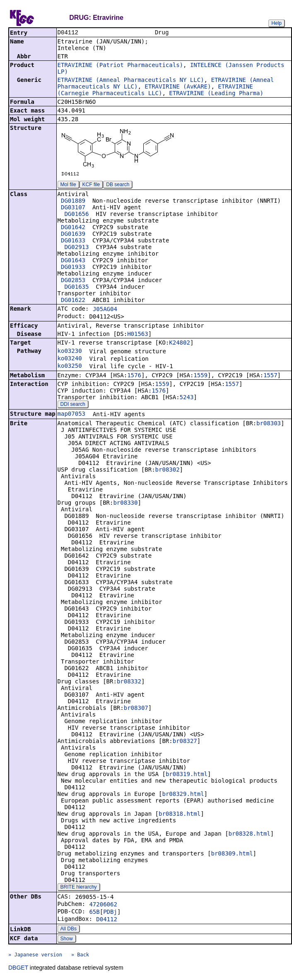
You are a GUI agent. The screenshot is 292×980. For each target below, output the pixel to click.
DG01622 (73, 301)
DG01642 (73, 228)
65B (94, 913)
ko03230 (70, 352)
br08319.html (187, 775)
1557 (270, 376)
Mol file (68, 185)
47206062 (103, 905)
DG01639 (73, 235)
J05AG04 (105, 310)
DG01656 (76, 215)
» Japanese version (35, 956)
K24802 (180, 343)
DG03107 (73, 208)
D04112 (107, 920)
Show (67, 939)
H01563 (138, 335)
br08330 (125, 503)
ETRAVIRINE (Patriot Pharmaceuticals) (120, 66)
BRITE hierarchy (79, 888)
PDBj (110, 913)
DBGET (18, 968)
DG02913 (76, 248)
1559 (200, 376)
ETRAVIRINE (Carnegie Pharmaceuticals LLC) (155, 91)
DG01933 (73, 268)
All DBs (69, 930)
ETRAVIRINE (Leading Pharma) (216, 94)
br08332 (129, 682)
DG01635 (76, 288)
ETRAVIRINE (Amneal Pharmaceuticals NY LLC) (131, 81)
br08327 (185, 742)
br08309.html (232, 854)
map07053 (71, 415)
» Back (80, 956)
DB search (118, 185)
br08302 (168, 470)
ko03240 (70, 359)
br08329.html (183, 795)
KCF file (91, 185)
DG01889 (73, 201)
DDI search (73, 405)
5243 (187, 398)
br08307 (136, 709)
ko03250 (70, 367)
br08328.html (250, 834)
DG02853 (73, 281)
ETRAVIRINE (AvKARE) (178, 87)
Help (276, 23)
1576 (134, 376)
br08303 (269, 424)
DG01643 (73, 261)
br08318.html (180, 815)
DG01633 (73, 241)
